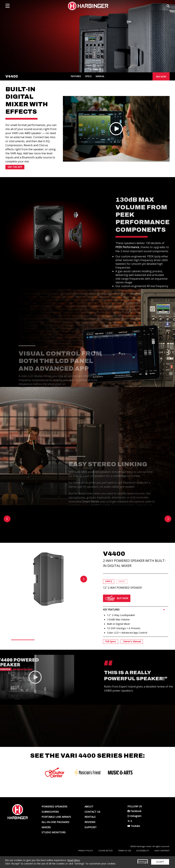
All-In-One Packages (55, 834)
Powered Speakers (54, 818)
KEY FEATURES (111, 629)
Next (84, 599)
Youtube (134, 838)
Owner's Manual (132, 661)
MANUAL (100, 76)
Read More (74, 860)
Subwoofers (50, 823)
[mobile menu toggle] (8, 6)
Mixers (46, 839)
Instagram (134, 828)
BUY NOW (161, 77)
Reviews (90, 834)
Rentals (90, 829)
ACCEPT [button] (160, 862)
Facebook (134, 823)
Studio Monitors (54, 844)
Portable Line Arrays (56, 829)
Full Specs (111, 661)
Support (91, 839)
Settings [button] (143, 862)
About (89, 818)
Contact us (92, 823)
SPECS (88, 76)
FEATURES (76, 76)
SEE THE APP (15, 168)
